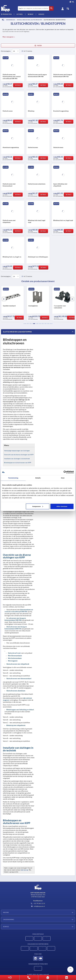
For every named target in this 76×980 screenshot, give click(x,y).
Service (6, 927)
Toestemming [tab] (13, 478)
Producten (6, 14)
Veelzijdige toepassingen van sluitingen (17, 451)
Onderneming (9, 920)
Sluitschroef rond (14, 653)
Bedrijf (31, 14)
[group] (13, 304)
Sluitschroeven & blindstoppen (17, 332)
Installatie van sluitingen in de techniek (17, 459)
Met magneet (13, 661)
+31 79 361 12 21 (38, 903)
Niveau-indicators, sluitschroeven (29, 20)
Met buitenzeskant (15, 658)
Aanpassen (38, 506)
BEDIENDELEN (10, 20)
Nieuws (6, 912)
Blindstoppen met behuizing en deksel (20, 710)
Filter (38, 46)
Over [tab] (63, 478)
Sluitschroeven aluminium (16, 691)
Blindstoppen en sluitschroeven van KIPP (18, 463)
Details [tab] (38, 478)
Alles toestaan (62, 506)
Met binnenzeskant (15, 656)
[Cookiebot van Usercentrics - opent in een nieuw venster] (65, 472)
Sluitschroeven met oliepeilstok (18, 664)
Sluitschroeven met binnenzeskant (19, 679)
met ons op (24, 870)
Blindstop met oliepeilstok (16, 725)
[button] (24, 324)
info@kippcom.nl (38, 906)
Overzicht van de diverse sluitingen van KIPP (19, 455)
